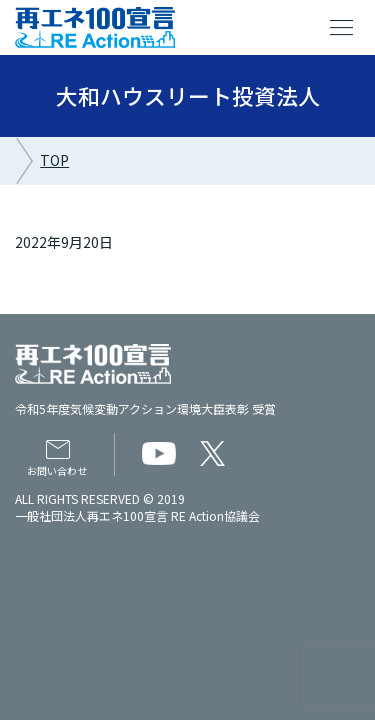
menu (342, 28)
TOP (54, 160)
